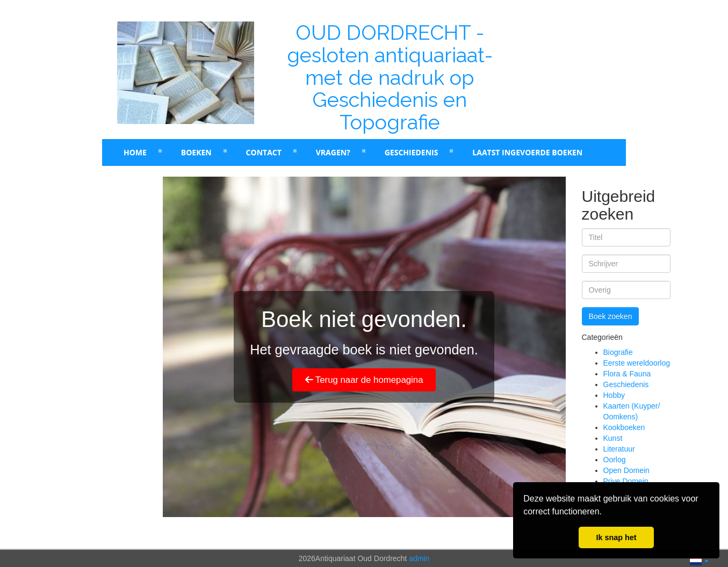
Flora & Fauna (627, 374)
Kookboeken (624, 427)
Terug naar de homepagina (364, 380)
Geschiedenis (412, 152)
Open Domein (626, 470)
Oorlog (615, 460)
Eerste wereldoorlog (637, 363)
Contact (264, 152)
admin (419, 558)
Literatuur (619, 449)
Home (135, 152)
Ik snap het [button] (616, 537)
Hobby (614, 395)
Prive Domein (626, 481)
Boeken (196, 152)
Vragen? (333, 152)
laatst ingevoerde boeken (527, 152)
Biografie (618, 352)
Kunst (613, 438)
